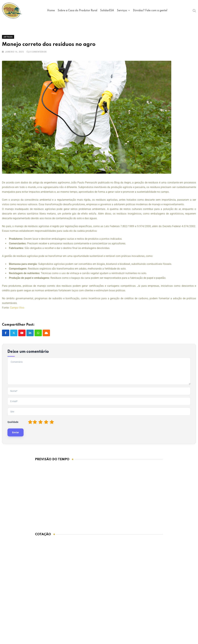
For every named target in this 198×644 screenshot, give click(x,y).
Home (51, 11)
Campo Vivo (17, 308)
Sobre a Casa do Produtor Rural (78, 11)
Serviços (122, 11)
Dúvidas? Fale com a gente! (150, 11)
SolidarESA (107, 11)
